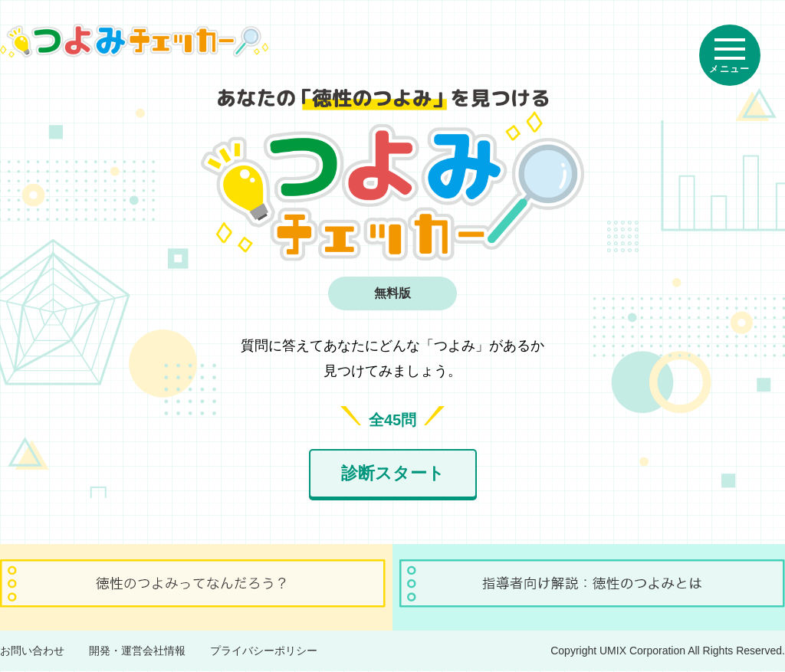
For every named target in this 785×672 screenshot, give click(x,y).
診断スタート (393, 473)
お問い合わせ (32, 651)
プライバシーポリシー (264, 651)
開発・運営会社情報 (137, 651)
